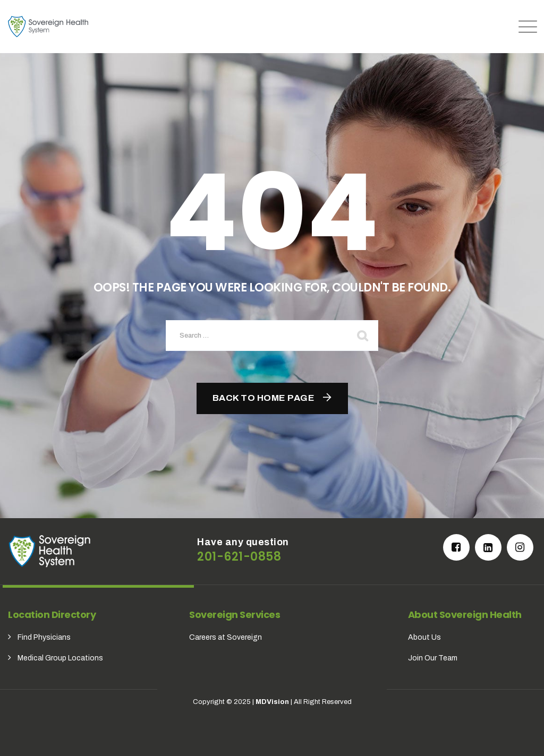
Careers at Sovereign (226, 637)
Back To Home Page (264, 398)
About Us (424, 637)
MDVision (272, 702)
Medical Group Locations (60, 658)
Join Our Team (433, 658)
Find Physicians (44, 637)
